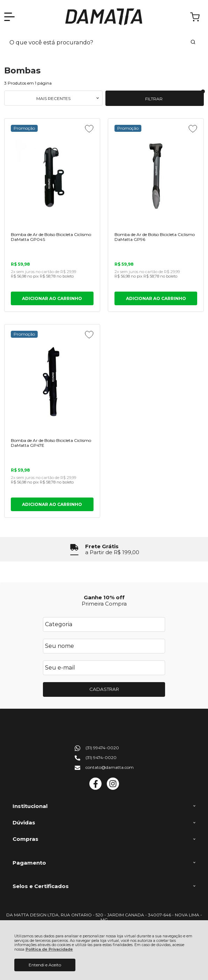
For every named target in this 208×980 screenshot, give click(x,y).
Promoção (24, 128)
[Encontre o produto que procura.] (193, 43)
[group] (104, 549)
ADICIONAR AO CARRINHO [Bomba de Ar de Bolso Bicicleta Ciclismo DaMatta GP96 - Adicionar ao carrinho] (156, 298)
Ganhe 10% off (104, 597)
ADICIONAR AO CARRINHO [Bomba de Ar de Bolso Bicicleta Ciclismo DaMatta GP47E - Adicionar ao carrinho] (52, 504)
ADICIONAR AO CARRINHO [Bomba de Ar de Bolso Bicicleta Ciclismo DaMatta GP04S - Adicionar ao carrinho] (52, 298)
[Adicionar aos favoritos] (89, 129)
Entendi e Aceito (45, 965)
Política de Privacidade (49, 949)
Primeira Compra (104, 604)
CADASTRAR (104, 689)
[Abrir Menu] (9, 17)
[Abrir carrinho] (195, 17)
